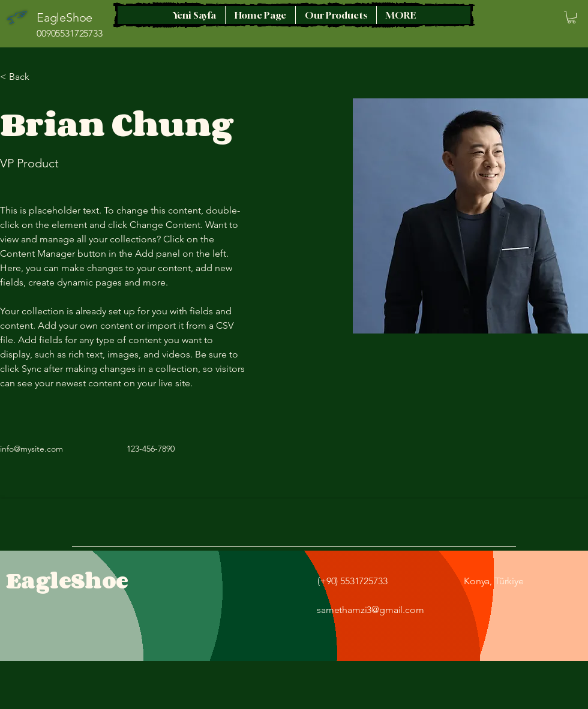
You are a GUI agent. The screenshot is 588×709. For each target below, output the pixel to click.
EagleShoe (67, 580)
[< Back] (24, 77)
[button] (571, 17)
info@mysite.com (31, 449)
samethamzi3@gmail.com (370, 610)
